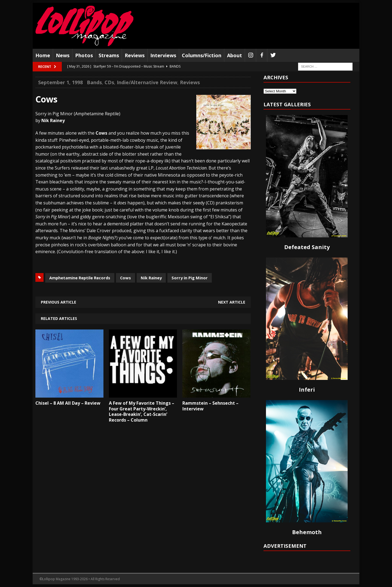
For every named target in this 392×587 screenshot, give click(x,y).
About (235, 55)
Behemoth (307, 532)
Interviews (163, 55)
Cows (125, 278)
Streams (109, 55)
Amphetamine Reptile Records (80, 278)
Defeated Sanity (307, 247)
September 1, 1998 (60, 82)
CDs (109, 82)
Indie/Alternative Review (147, 82)
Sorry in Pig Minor (190, 278)
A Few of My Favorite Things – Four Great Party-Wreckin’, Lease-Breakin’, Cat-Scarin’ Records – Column (142, 411)
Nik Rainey (151, 278)
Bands (94, 82)
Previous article (59, 302)
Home (43, 55)
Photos (84, 55)
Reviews (135, 55)
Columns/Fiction (202, 55)
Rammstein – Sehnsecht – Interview (210, 406)
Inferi (307, 390)
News (63, 55)
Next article (232, 302)
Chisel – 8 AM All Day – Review (68, 403)
